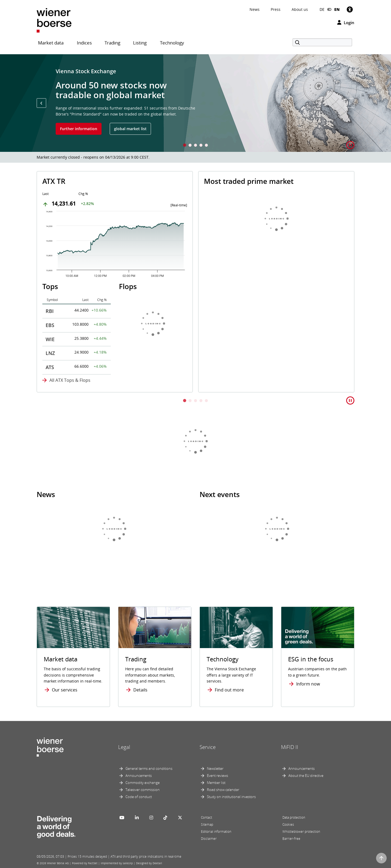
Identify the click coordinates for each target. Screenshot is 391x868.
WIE (50, 339)
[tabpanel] (195, 103)
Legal (124, 747)
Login (346, 23)
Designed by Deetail (149, 863)
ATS (50, 367)
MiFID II (290, 747)
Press (276, 9)
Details (140, 690)
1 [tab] (185, 146)
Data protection (294, 817)
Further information (79, 129)
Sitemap (207, 824)
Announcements (139, 776)
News (255, 9)
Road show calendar (223, 790)
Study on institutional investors (231, 797)
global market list (130, 129)
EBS (50, 325)
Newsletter (215, 768)
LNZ (50, 353)
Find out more (229, 690)
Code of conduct (139, 797)
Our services (65, 690)
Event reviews (217, 776)
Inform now (308, 684)
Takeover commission (143, 790)
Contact (206, 817)
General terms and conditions (149, 768)
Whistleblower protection (301, 832)
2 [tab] (190, 146)
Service (208, 747)
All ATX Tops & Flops (70, 380)
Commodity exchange (143, 783)
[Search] (322, 42)
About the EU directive (306, 776)
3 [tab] (195, 146)
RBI (50, 311)
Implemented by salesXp (117, 863)
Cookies (288, 824)
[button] (41, 103)
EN (337, 9)
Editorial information (216, 832)
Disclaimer (209, 839)
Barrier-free (291, 839)
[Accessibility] (350, 9)
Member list (216, 783)
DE (322, 9)
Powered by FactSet (85, 863)
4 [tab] (201, 146)
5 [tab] (206, 146)
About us (300, 9)
